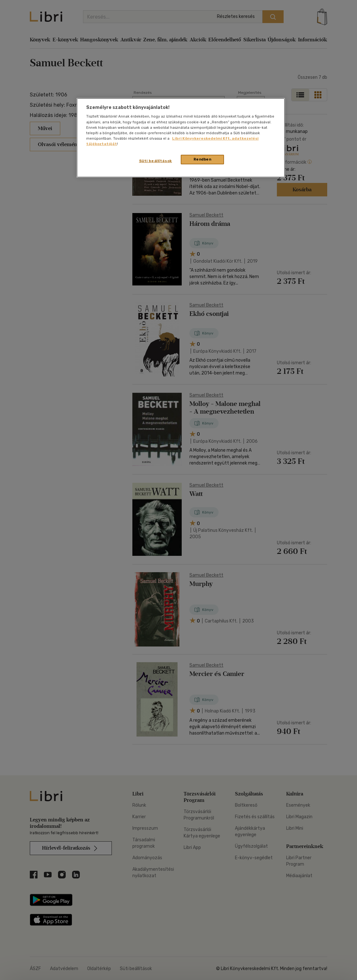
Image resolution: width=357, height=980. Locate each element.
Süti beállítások (156, 161)
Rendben (203, 159)
